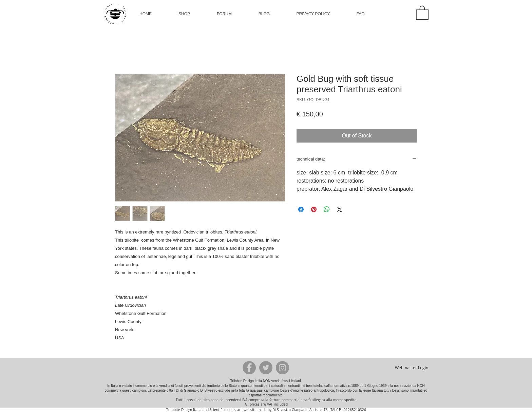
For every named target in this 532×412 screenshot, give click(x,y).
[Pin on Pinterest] (314, 209)
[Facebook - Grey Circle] (249, 368)
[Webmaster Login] (411, 368)
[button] (184, 14)
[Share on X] (340, 209)
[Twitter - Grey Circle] (266, 368)
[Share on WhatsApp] (327, 209)
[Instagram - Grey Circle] (282, 368)
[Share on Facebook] (301, 209)
